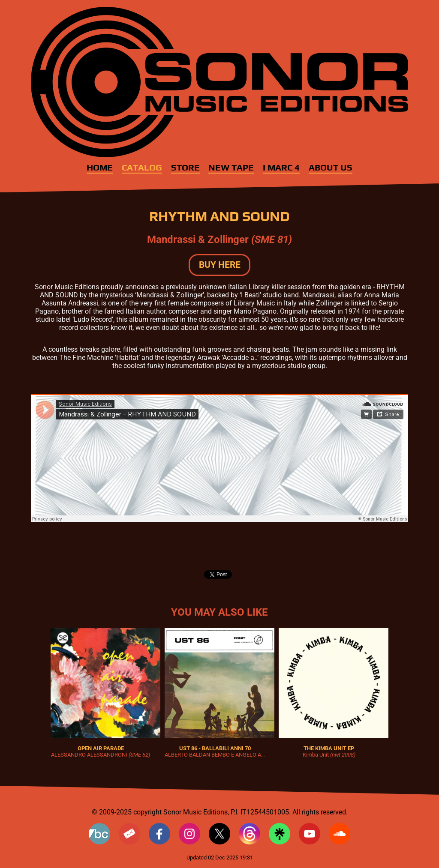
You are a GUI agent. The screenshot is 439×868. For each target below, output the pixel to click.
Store (185, 168)
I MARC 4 (281, 168)
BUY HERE (220, 265)
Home (100, 168)
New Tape (231, 168)
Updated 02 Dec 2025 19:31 (220, 858)
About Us (331, 168)
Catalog (142, 168)
